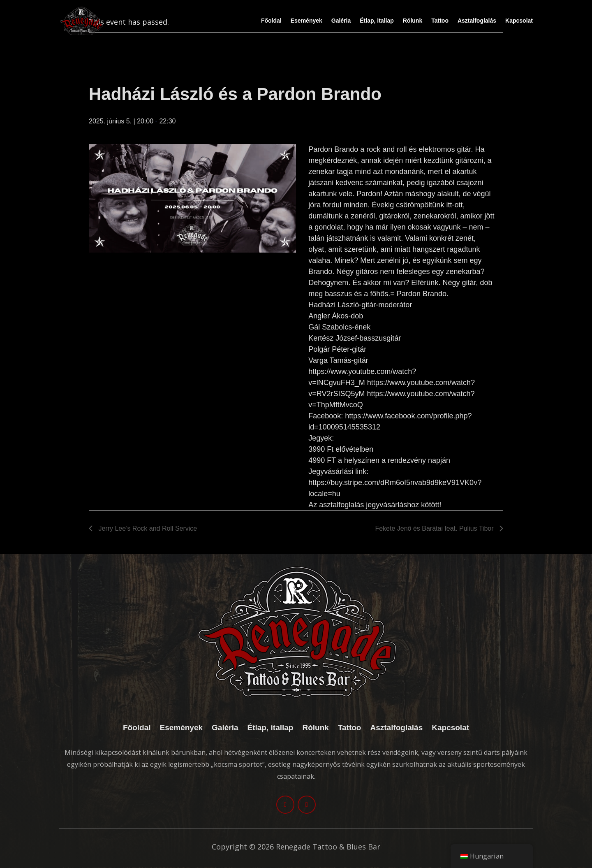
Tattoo (440, 21)
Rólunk (413, 21)
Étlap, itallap (377, 21)
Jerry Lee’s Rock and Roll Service (147, 528)
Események (306, 21)
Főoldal (271, 21)
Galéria (341, 21)
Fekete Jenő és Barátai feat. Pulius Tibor (435, 528)
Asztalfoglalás (477, 21)
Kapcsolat (519, 21)
